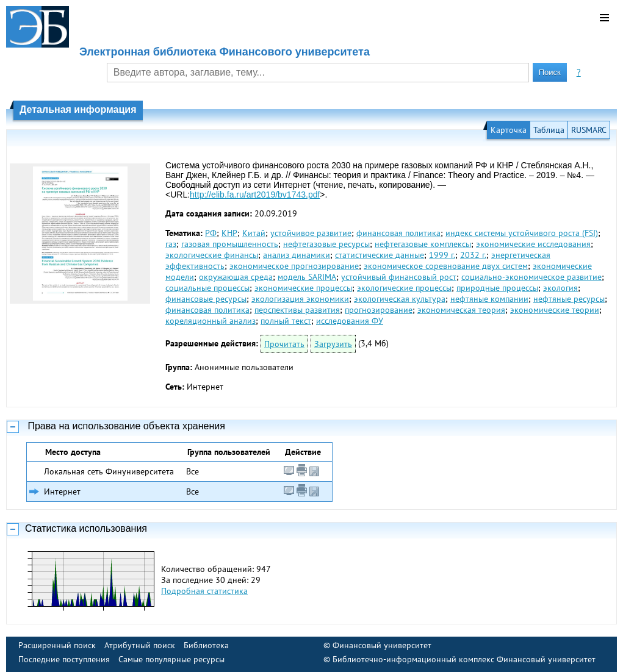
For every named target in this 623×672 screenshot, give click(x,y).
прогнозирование (379, 310)
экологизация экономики (300, 299)
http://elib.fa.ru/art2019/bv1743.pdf (255, 195)
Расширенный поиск (57, 645)
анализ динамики (297, 255)
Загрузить (333, 344)
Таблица (549, 130)
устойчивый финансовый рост (399, 277)
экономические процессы (303, 288)
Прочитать (284, 344)
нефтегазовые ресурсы (326, 244)
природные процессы (497, 288)
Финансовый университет (382, 645)
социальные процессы (207, 288)
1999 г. (442, 255)
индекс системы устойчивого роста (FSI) (522, 233)
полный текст (286, 321)
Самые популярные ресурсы (171, 659)
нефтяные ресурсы (569, 299)
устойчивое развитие (311, 233)
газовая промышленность (230, 244)
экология (560, 288)
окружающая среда (236, 277)
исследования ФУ (350, 321)
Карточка (509, 130)
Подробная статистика (204, 591)
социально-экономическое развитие (531, 277)
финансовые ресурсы (206, 299)
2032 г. (473, 255)
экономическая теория (461, 310)
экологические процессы (404, 288)
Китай (254, 233)
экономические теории (555, 310)
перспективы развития (297, 310)
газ (171, 244)
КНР (229, 233)
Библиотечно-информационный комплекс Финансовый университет (464, 659)
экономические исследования (533, 244)
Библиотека (206, 645)
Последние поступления (64, 659)
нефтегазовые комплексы (423, 244)
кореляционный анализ (211, 321)
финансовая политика (398, 233)
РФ (211, 233)
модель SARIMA (307, 277)
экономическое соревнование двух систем (446, 266)
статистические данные (380, 255)
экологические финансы (212, 255)
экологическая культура (400, 299)
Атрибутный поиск (140, 645)
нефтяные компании (489, 299)
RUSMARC (589, 130)
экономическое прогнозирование (294, 266)
